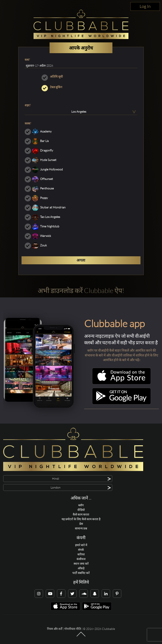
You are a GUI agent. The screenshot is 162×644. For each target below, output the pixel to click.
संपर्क (81, 550)
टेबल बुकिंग (81, 87)
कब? (27, 60)
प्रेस (81, 524)
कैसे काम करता (81, 514)
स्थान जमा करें (81, 564)
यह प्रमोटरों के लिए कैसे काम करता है (81, 519)
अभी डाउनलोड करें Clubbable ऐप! (81, 290)
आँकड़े (81, 568)
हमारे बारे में (81, 545)
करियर (81, 554)
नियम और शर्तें (55, 629)
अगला (81, 260)
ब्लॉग (81, 505)
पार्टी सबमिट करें (81, 573)
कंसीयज (81, 559)
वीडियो (81, 510)
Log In (145, 6)
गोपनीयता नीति (73, 629)
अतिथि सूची (81, 77)
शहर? (28, 105)
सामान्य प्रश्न (81, 528)
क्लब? (28, 123)
